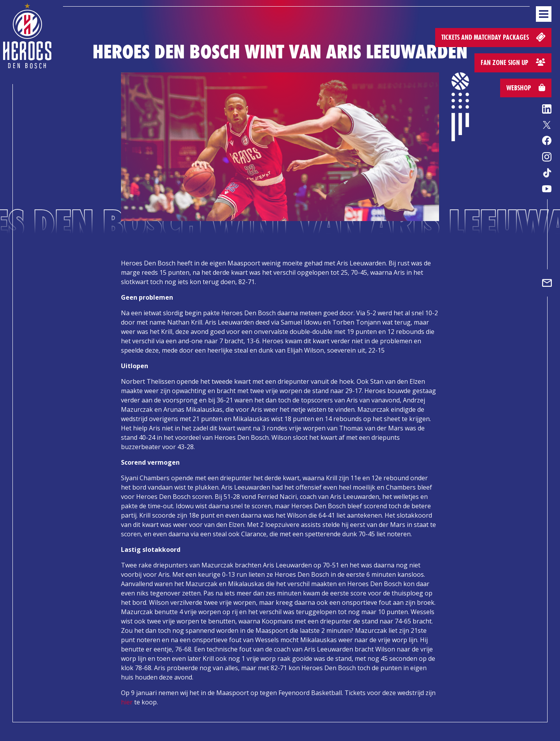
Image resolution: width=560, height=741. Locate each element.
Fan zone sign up (513, 62)
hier (127, 702)
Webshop (526, 88)
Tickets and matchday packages (494, 37)
